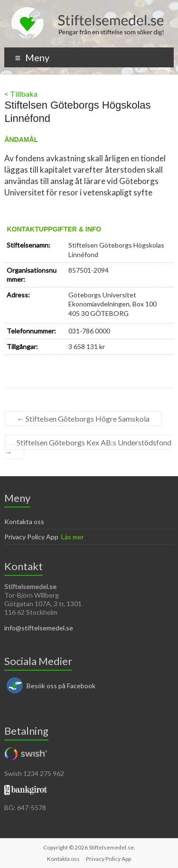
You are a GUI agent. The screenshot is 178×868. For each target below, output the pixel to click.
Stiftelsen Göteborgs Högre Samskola (83, 419)
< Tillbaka (21, 94)
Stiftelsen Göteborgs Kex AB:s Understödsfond (88, 447)
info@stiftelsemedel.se (39, 628)
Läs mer (73, 537)
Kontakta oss (24, 522)
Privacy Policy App (31, 537)
